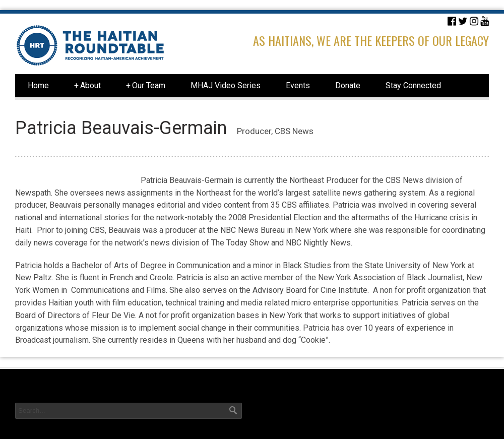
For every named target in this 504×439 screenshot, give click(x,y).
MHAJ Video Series (226, 85)
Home (38, 85)
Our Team (146, 86)
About (87, 86)
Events (298, 85)
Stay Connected (413, 85)
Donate (348, 85)
